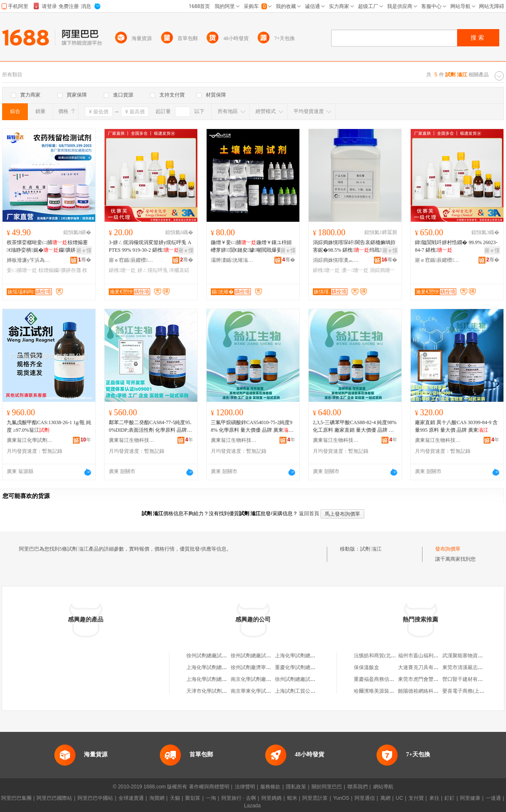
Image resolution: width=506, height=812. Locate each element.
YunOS (341, 798)
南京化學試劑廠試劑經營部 (261, 679)
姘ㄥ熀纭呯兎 (153, 270)
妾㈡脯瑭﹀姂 (22, 270)
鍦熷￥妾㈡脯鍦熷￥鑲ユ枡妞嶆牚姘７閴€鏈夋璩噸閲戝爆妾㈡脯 (251, 247)
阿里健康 (470, 798)
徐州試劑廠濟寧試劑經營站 (261, 667)
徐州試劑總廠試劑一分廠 (214, 656)
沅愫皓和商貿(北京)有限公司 (386, 656)
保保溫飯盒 (366, 667)
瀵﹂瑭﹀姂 (355, 270)
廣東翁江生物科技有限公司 (132, 440)
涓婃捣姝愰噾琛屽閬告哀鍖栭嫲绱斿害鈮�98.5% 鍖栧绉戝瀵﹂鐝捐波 (354, 247)
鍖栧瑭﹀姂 (122, 270)
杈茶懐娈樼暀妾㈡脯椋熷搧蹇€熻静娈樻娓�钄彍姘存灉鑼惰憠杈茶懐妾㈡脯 (49, 247)
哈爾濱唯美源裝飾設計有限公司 (389, 691)
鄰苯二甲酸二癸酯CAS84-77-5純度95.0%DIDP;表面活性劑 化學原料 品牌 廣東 (150, 427)
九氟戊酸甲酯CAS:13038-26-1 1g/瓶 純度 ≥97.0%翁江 (49, 426)
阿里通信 (365, 798)
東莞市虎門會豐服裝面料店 (428, 679)
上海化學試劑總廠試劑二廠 (305, 656)
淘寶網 (157, 798)
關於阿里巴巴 (327, 787)
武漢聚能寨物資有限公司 (470, 656)
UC (400, 798)
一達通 (493, 798)
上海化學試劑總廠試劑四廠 (217, 667)
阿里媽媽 (272, 798)
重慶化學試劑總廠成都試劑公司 (310, 667)
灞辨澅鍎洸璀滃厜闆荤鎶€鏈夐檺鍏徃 (234, 260)
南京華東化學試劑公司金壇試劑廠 (269, 691)
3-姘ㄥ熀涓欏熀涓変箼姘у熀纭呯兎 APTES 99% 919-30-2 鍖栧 (150, 246)
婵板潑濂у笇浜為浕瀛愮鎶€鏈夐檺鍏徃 (30, 260)
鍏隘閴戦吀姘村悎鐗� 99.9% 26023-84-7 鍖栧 (456, 246)
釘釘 (449, 798)
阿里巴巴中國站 (95, 798)
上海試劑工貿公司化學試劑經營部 (313, 691)
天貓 (175, 798)
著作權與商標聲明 (209, 787)
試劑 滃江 (371, 549)
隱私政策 (296, 787)
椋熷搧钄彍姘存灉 (59, 270)
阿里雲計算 (315, 798)
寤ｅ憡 (84, 250)
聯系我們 (358, 787)
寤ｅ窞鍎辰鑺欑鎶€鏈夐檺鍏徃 (132, 260)
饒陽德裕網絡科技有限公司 (428, 691)
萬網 (385, 798)
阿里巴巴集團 (16, 798)
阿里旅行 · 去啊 (239, 798)
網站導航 (383, 787)
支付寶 (416, 798)
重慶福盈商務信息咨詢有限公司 (389, 679)
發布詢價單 (448, 549)
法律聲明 (245, 787)
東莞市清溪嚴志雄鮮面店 (470, 667)
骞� (85, 260)
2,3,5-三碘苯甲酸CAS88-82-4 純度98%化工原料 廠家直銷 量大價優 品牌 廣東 (355, 427)
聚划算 (193, 798)
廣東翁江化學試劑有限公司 (30, 440)
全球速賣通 (131, 798)
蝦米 (292, 798)
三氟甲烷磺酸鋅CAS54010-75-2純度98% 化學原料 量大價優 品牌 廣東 (252, 427)
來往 (434, 798)
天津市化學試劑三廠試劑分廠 (219, 691)
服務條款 (270, 787)
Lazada (252, 806)
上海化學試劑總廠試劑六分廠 (219, 679)
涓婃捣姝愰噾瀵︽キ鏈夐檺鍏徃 (336, 260)
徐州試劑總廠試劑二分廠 (258, 656)
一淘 (211, 798)
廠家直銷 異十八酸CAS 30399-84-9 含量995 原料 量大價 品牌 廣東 (456, 426)
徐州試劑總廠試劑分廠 (300, 679)
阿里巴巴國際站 (54, 798)
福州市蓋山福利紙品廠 (423, 656)
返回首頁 (309, 514)
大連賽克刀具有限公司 (423, 667)
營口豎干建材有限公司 (468, 679)
